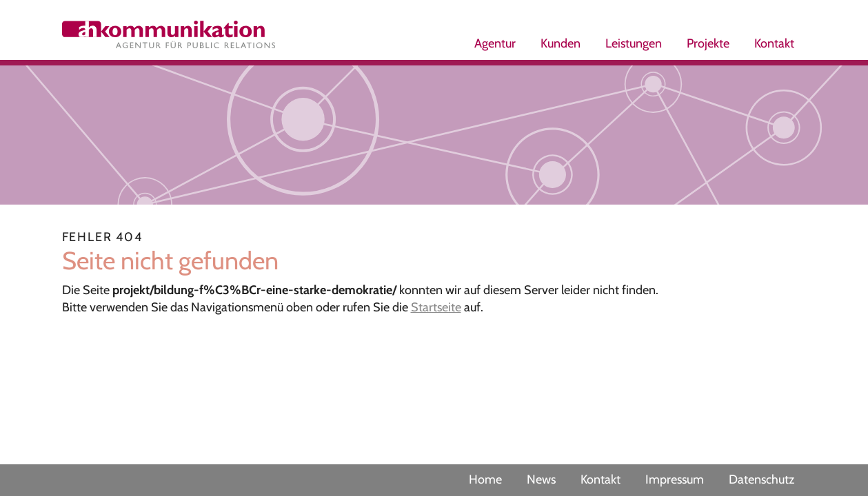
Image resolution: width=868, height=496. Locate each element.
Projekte (708, 43)
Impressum (675, 479)
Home (485, 479)
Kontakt (774, 43)
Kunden (561, 43)
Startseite (436, 307)
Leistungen (634, 43)
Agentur (495, 43)
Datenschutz (761, 479)
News (541, 479)
